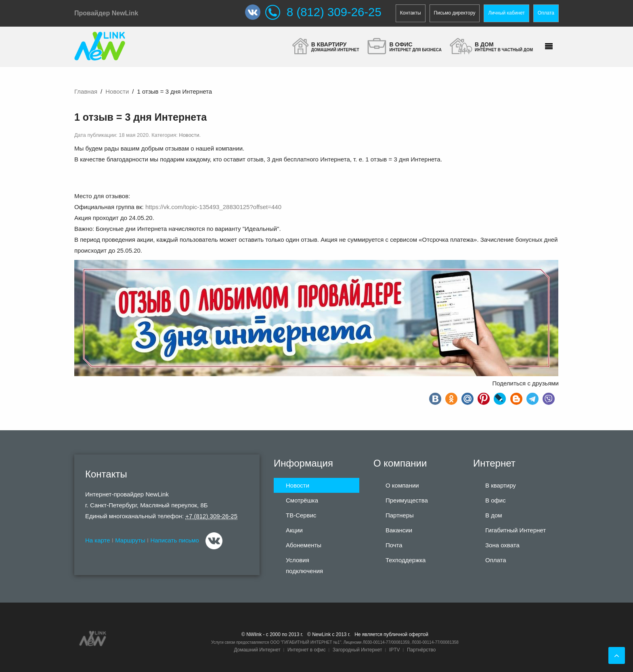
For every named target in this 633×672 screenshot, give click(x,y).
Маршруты (130, 540)
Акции (294, 530)
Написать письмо (175, 540)
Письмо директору (455, 13)
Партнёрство (421, 650)
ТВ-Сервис (301, 515)
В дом (494, 515)
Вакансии (399, 530)
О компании (402, 485)
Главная (86, 91)
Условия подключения (304, 565)
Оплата (546, 13)
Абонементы (304, 545)
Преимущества (407, 500)
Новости (117, 91)
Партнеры (400, 515)
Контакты (411, 13)
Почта (394, 545)
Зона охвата (502, 545)
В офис (496, 500)
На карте (98, 540)
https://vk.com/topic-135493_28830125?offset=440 (213, 207)
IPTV (395, 650)
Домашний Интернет (257, 650)
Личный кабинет (506, 13)
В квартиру (501, 485)
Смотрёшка (302, 500)
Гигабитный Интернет (516, 530)
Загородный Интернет (357, 650)
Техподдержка (406, 560)
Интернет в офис (307, 650)
